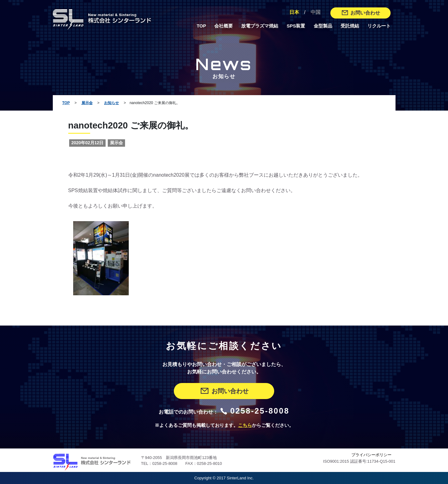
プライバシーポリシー (371, 455)
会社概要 (224, 26)
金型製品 (323, 26)
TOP (201, 26)
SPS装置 (296, 26)
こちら (245, 425)
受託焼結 (350, 26)
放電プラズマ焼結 (260, 26)
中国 (316, 12)
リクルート (379, 26)
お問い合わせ (360, 13)
